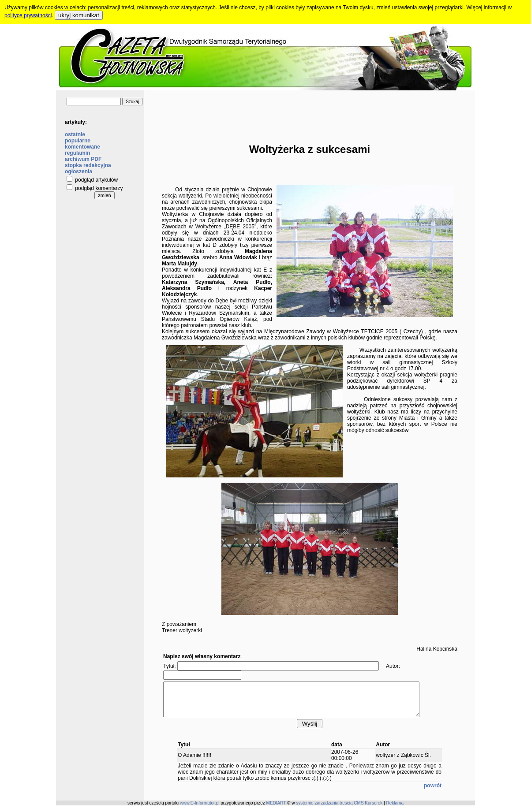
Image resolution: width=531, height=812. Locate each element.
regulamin (77, 153)
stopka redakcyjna (88, 165)
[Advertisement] (310, 110)
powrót (433, 792)
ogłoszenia (79, 171)
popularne (78, 141)
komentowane (82, 147)
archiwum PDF (83, 159)
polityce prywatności (28, 15)
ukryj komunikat (79, 15)
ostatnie (75, 134)
